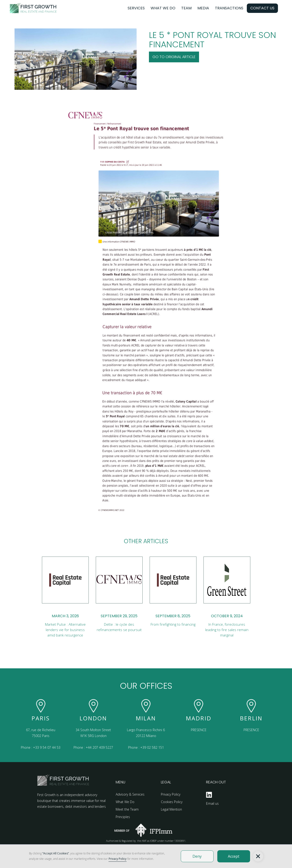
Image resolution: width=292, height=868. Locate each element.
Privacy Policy (171, 794)
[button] (258, 856)
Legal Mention (171, 809)
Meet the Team (127, 809)
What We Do (125, 802)
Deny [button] (197, 856)
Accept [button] (234, 856)
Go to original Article (174, 57)
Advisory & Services (130, 794)
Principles (123, 817)
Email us (212, 803)
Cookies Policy (172, 802)
